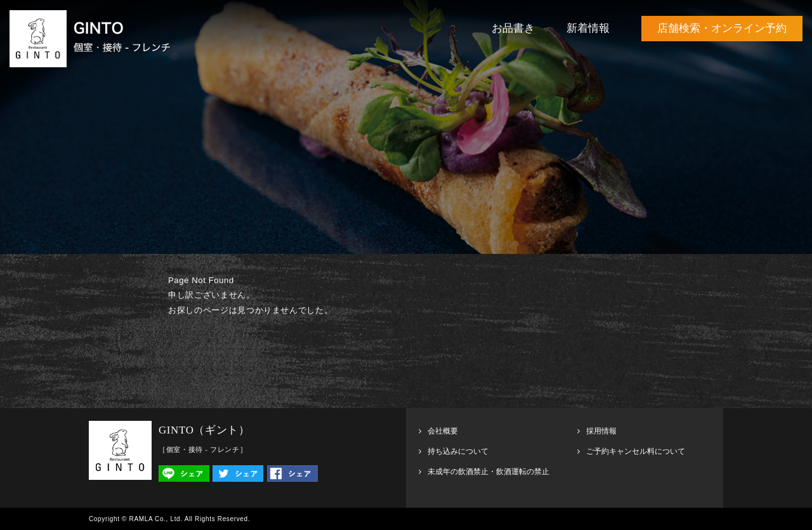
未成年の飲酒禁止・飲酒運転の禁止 (488, 472)
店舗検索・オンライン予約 (722, 28)
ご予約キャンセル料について (636, 451)
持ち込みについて (458, 451)
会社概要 (443, 431)
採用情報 (601, 431)
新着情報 (588, 28)
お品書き (513, 28)
